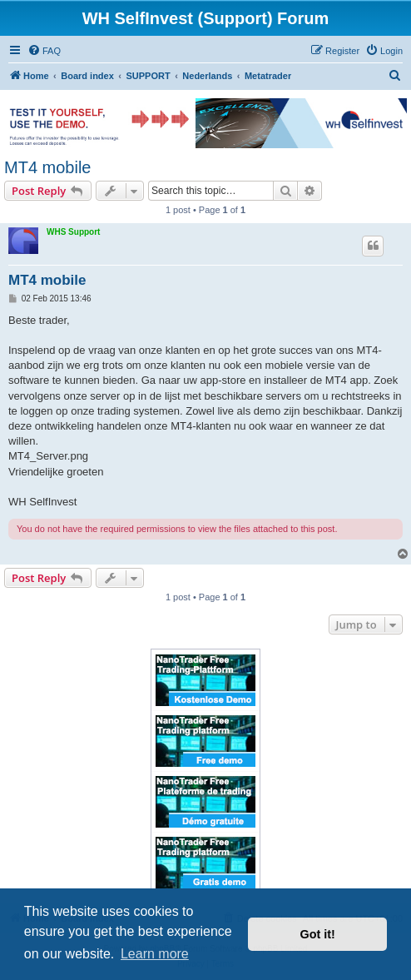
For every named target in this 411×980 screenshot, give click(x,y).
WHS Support (73, 232)
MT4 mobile (47, 167)
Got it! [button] (318, 934)
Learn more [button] (155, 954)
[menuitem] (44, 51)
